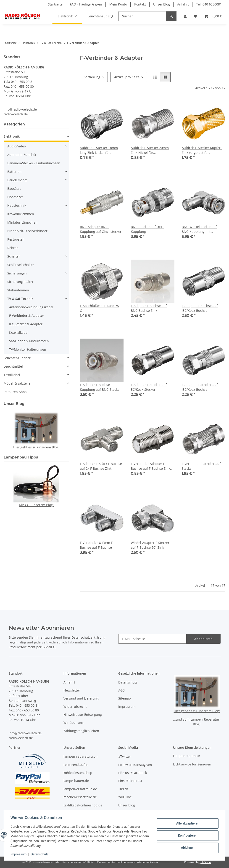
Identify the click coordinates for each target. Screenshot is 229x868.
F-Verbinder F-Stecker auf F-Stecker (203, 466)
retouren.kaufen (76, 765)
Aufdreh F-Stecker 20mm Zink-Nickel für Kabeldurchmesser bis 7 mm (150, 150)
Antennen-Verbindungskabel (31, 307)
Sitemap (125, 698)
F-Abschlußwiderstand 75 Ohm (99, 308)
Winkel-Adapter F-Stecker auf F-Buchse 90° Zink (150, 545)
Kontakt (140, 4)
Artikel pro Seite (127, 77)
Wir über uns (74, 723)
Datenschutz (40, 854)
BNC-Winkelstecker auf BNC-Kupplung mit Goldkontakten (199, 229)
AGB (121, 690)
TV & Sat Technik (20, 299)
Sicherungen (17, 273)
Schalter (14, 256)
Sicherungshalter (20, 282)
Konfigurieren (187, 835)
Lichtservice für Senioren (192, 764)
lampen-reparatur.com (81, 756)
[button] (185, 16)
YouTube (125, 797)
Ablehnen (187, 847)
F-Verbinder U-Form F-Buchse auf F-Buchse (97, 545)
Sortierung (92, 77)
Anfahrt (183, 4)
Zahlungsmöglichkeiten (81, 731)
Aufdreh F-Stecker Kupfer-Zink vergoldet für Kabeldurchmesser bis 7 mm (202, 150)
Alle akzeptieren (187, 824)
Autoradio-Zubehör (22, 155)
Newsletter (72, 690)
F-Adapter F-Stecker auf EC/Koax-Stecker (149, 387)
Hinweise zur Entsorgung (83, 715)
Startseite (55, 4)
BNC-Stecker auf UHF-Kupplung (147, 229)
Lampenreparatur (187, 756)
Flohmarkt (15, 197)
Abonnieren (203, 639)
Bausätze (14, 189)
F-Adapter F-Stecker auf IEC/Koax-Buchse (200, 387)
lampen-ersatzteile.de (80, 789)
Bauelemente (17, 180)
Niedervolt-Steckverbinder (27, 231)
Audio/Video (17, 146)
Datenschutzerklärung (88, 637)
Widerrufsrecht (75, 707)
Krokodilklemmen (21, 214)
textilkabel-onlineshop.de (83, 805)
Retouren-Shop (15, 392)
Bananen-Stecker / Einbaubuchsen (34, 163)
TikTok (123, 789)
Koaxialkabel (19, 332)
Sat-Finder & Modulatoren (29, 341)
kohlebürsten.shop (78, 773)
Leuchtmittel (13, 366)
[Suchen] (142, 16)
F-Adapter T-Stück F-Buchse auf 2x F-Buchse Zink (101, 466)
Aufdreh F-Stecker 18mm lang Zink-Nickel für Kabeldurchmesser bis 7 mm (99, 150)
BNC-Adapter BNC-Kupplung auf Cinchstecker (101, 229)
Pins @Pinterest (130, 781)
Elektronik (12, 136)
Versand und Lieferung (81, 698)
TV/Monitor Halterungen (28, 349)
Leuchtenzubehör (17, 358)
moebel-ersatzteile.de (80, 797)
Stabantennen (18, 290)
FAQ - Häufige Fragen (86, 4)
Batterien (14, 172)
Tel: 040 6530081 (209, 4)
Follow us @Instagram (135, 765)
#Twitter (125, 756)
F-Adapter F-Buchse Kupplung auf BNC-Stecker (100, 387)
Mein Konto (118, 4)
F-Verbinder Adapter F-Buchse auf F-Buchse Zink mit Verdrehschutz (150, 466)
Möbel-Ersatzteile (17, 383)
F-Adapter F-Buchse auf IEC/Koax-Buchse (200, 308)
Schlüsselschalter (21, 265)
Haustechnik (17, 205)
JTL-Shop (205, 862)
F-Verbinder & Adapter (27, 316)
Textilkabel (12, 375)
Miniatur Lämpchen (22, 222)
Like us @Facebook (133, 773)
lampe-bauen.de (76, 781)
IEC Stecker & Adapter (26, 324)
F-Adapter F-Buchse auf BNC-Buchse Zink (149, 308)
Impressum (19, 854)
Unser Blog (162, 4)
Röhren (13, 248)
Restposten (16, 239)
